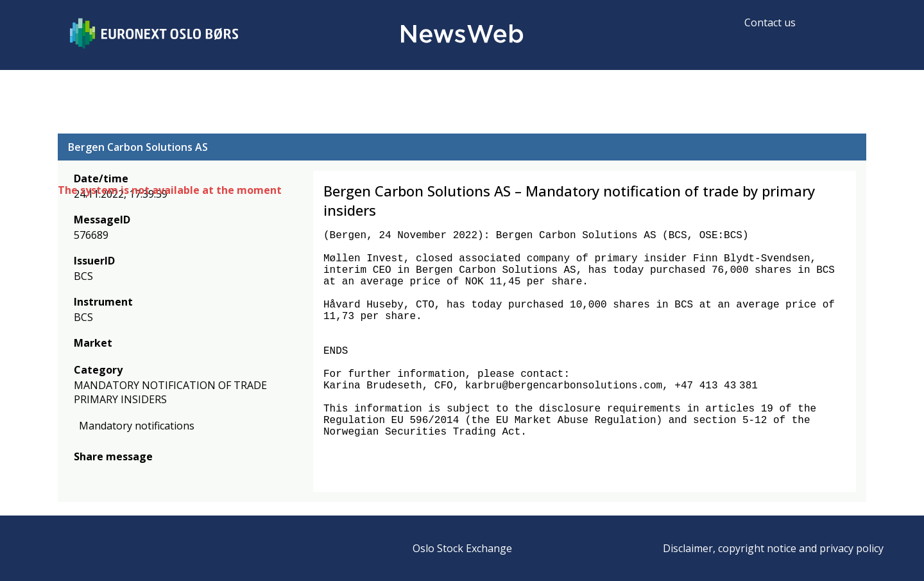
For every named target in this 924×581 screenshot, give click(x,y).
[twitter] (101, 475)
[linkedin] (125, 475)
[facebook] (81, 475)
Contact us (770, 22)
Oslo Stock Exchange (462, 548)
